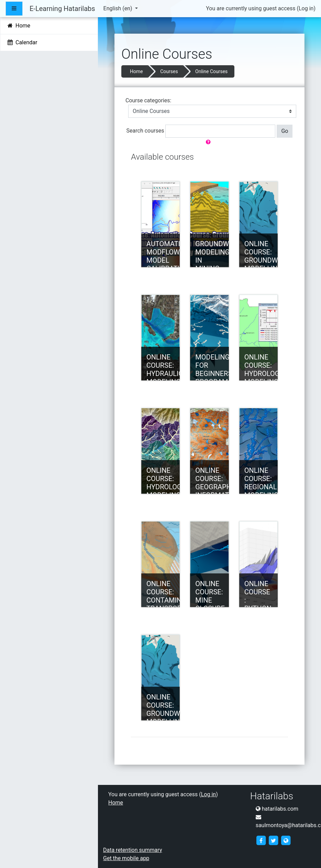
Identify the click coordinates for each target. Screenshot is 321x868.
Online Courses (211, 71)
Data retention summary (132, 850)
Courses (169, 71)
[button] (210, 142)
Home (136, 71)
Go (285, 131)
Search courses (145, 131)
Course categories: (148, 100)
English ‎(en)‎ (119, 8)
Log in (306, 8)
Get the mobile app (126, 858)
